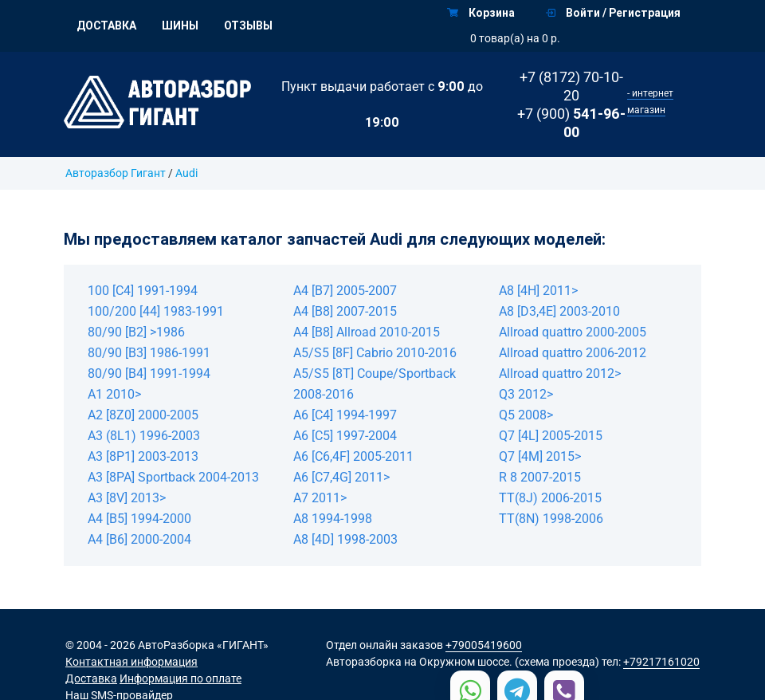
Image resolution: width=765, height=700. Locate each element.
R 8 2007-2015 (540, 477)
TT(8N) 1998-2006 (551, 519)
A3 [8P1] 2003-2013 (143, 456)
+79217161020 (661, 662)
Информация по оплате (180, 678)
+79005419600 (484, 645)
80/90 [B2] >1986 (136, 332)
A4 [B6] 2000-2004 (139, 539)
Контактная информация (131, 662)
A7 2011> (320, 498)
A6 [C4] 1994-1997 (345, 415)
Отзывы (248, 26)
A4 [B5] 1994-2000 (139, 519)
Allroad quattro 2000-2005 (573, 332)
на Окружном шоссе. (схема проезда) (502, 662)
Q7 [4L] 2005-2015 (551, 436)
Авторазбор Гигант (116, 173)
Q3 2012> (526, 394)
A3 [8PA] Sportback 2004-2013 (173, 477)
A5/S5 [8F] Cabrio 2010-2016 (375, 353)
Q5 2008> (526, 415)
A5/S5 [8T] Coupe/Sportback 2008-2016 (375, 384)
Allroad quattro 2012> (560, 374)
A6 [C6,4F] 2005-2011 (353, 456)
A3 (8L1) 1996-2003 (144, 436)
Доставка (106, 26)
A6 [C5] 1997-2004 (345, 436)
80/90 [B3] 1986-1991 (149, 353)
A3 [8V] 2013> (127, 498)
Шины (180, 26)
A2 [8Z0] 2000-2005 (143, 415)
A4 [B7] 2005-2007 (345, 291)
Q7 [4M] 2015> (540, 456)
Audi (186, 173)
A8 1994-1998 (333, 519)
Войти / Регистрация (613, 13)
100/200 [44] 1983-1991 (156, 311)
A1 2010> (114, 394)
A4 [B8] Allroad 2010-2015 (367, 332)
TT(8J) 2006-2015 (550, 498)
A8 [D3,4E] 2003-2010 (559, 311)
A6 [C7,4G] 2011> (341, 477)
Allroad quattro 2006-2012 (573, 353)
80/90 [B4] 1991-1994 (149, 374)
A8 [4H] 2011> (538, 291)
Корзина (481, 13)
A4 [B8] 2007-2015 (345, 311)
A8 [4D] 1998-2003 (345, 539)
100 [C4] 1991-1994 (143, 291)
